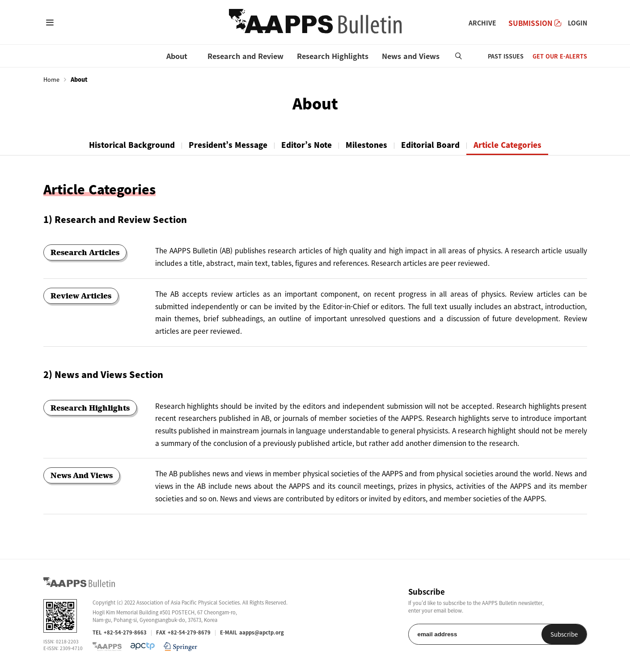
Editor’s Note (307, 145)
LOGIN (577, 23)
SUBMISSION (535, 23)
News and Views (411, 56)
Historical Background (132, 145)
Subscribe (564, 634)
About (177, 56)
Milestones (366, 145)
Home (51, 80)
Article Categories (507, 145)
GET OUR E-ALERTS (560, 56)
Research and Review (245, 56)
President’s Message (228, 145)
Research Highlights (333, 56)
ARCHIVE (482, 23)
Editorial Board (430, 145)
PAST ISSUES (506, 56)
